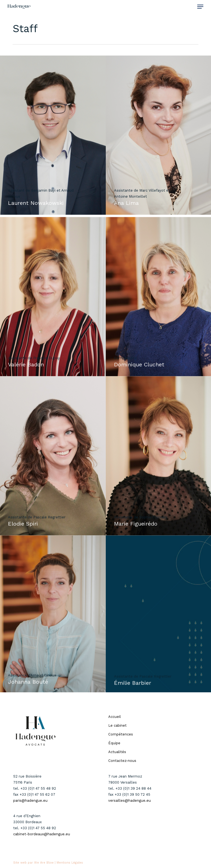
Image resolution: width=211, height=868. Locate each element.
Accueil (115, 717)
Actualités (117, 752)
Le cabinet (117, 725)
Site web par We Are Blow (33, 863)
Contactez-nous (122, 761)
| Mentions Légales (69, 863)
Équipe (114, 743)
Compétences (121, 734)
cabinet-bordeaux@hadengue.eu (42, 834)
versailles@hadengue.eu (130, 801)
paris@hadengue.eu (30, 801)
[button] (200, 7)
